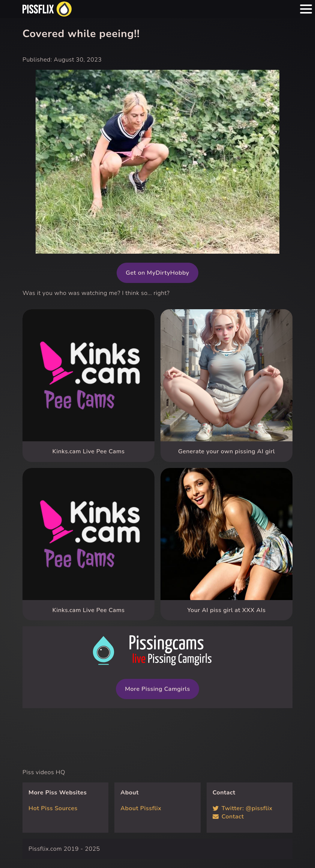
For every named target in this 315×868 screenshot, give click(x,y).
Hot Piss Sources (53, 808)
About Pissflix (141, 808)
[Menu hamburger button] (306, 9)
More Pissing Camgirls (157, 689)
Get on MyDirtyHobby (157, 273)
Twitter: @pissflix (243, 808)
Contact (228, 817)
